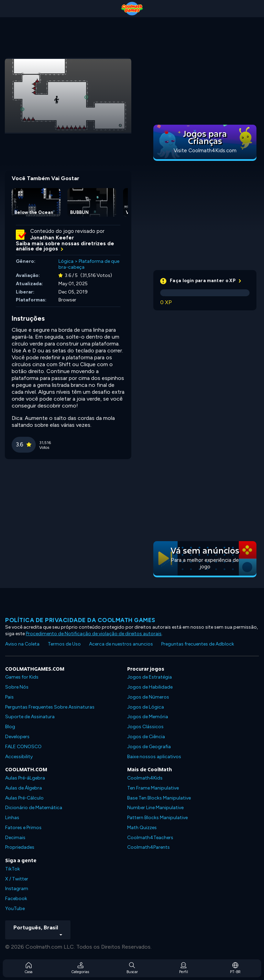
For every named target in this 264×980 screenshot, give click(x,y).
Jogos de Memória (148, 717)
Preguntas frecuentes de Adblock (198, 644)
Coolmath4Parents (148, 847)
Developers (17, 737)
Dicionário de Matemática (34, 808)
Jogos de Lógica (146, 707)
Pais (9, 697)
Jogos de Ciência (146, 737)
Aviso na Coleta (22, 644)
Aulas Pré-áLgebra (25, 778)
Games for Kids (22, 677)
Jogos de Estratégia (150, 677)
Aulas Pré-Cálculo (24, 798)
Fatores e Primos (23, 828)
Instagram (17, 889)
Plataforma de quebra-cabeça (89, 264)
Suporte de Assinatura (30, 717)
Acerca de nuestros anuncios (121, 644)
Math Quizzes (142, 828)
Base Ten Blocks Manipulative (159, 798)
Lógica (66, 261)
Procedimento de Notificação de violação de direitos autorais (94, 634)
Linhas (12, 818)
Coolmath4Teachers (150, 838)
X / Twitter (17, 879)
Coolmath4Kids (145, 778)
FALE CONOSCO (23, 747)
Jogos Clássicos (145, 727)
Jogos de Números (148, 697)
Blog (10, 727)
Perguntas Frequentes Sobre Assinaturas (50, 707)
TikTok (13, 869)
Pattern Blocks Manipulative (157, 818)
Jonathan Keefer (52, 238)
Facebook (16, 899)
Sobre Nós (17, 687)
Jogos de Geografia (149, 747)
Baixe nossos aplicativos (154, 757)
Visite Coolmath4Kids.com (205, 151)
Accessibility (19, 757)
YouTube (15, 909)
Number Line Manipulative (155, 808)
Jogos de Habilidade (150, 687)
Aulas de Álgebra (24, 788)
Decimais (15, 838)
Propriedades (20, 847)
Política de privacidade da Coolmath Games (80, 620)
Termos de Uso (64, 644)
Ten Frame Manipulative (153, 788)
